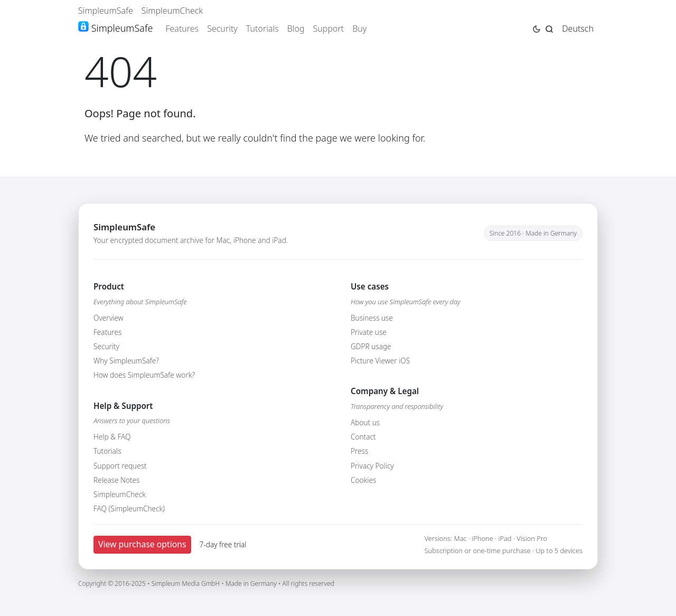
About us (365, 422)
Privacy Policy (372, 466)
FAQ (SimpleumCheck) (129, 508)
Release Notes (116, 480)
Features (182, 29)
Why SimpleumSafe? (126, 361)
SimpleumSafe (106, 11)
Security (222, 29)
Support (329, 29)
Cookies (363, 480)
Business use (372, 318)
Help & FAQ (112, 437)
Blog (296, 29)
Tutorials (262, 29)
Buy (359, 29)
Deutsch (578, 29)
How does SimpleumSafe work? (144, 375)
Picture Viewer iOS (380, 361)
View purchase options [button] (142, 544)
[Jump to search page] (549, 28)
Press (359, 451)
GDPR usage (371, 346)
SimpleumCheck (172, 11)
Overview (108, 318)
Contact (363, 437)
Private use (369, 332)
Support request (120, 466)
